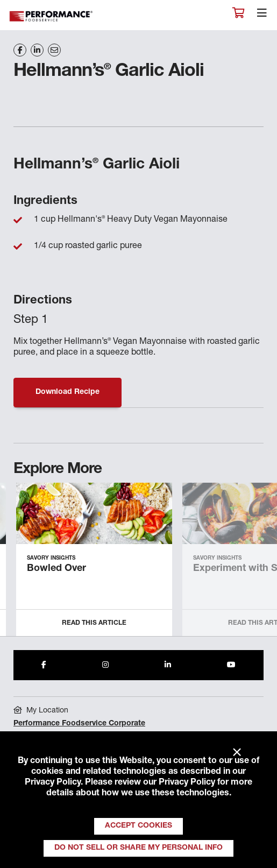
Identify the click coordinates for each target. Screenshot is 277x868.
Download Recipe (68, 392)
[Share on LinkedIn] (37, 50)
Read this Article (94, 623)
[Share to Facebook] (44, 665)
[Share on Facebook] (20, 50)
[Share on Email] (54, 50)
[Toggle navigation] (262, 16)
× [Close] (237, 753)
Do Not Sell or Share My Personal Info (138, 848)
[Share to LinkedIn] (168, 665)
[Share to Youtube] (231, 665)
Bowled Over (56, 569)
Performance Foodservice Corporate (79, 724)
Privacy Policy (53, 783)
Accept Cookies (138, 826)
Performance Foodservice (52, 16)
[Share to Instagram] (105, 665)
